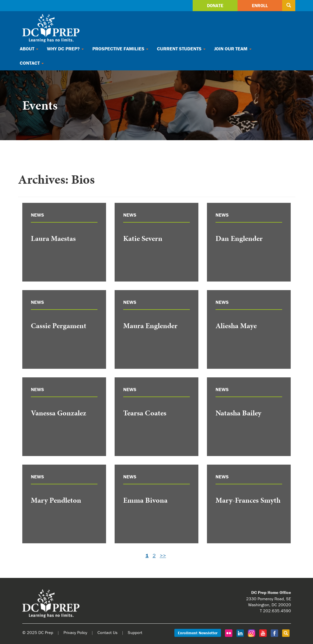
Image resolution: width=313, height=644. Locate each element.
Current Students (181, 49)
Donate (215, 5)
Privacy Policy (75, 632)
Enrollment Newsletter (198, 633)
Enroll (260, 5)
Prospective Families (120, 49)
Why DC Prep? (65, 49)
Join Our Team (233, 49)
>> (163, 555)
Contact (32, 63)
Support (135, 632)
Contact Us (107, 632)
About (29, 49)
